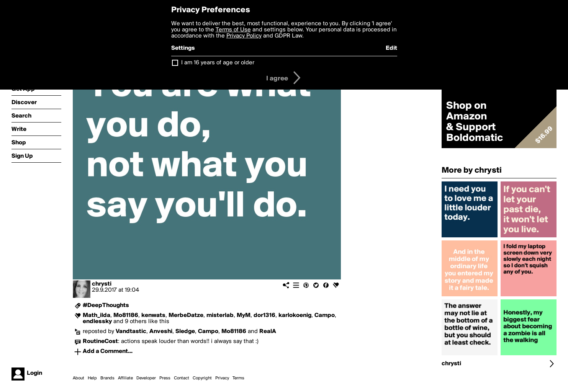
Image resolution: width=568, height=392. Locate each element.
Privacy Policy (244, 36)
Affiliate (125, 378)
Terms (238, 378)
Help (92, 378)
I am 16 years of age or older (218, 63)
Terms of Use (233, 30)
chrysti (102, 284)
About (79, 378)
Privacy (222, 378)
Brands (107, 378)
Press (165, 378)
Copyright (202, 378)
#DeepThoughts (106, 305)
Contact (182, 378)
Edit (391, 48)
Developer (146, 378)
